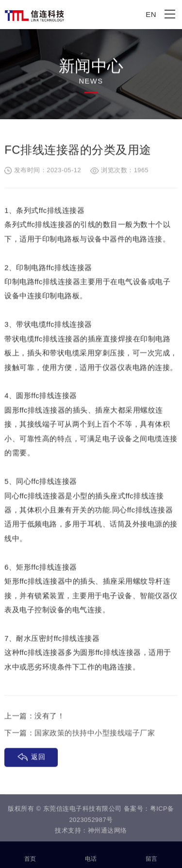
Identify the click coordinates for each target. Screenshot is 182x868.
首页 (30, 853)
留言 (152, 853)
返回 (38, 757)
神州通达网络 (108, 832)
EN (151, 14)
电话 (91, 853)
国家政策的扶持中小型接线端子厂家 (95, 733)
